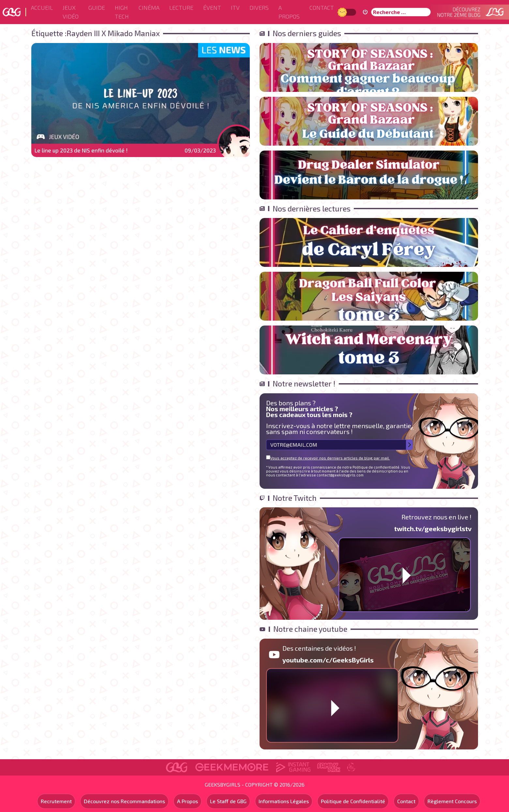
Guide (97, 7)
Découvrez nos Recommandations (124, 801)
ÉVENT (212, 7)
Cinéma (149, 7)
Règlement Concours (452, 801)
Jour (343, 12)
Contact (322, 7)
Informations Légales (284, 801)
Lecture (181, 7)
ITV (235, 7)
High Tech (122, 12)
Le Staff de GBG (228, 801)
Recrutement (56, 801)
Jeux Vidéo (71, 12)
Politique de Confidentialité (353, 801)
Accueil (42, 7)
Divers (259, 7)
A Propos (289, 12)
